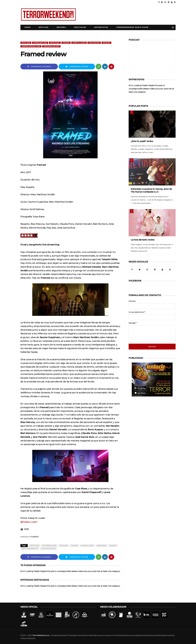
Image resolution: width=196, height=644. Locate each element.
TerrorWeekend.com (41, 635)
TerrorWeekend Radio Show (132, 27)
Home (27, 27)
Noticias (44, 27)
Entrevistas (101, 27)
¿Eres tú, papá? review (142, 141)
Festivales (80, 27)
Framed (66, 43)
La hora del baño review (143, 240)
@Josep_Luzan (29, 522)
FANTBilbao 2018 (40, 43)
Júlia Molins (94, 43)
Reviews (61, 27)
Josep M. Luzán (79, 43)
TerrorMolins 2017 (51, 46)
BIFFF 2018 (26, 43)
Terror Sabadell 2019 (31, 46)
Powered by (30, 537)
